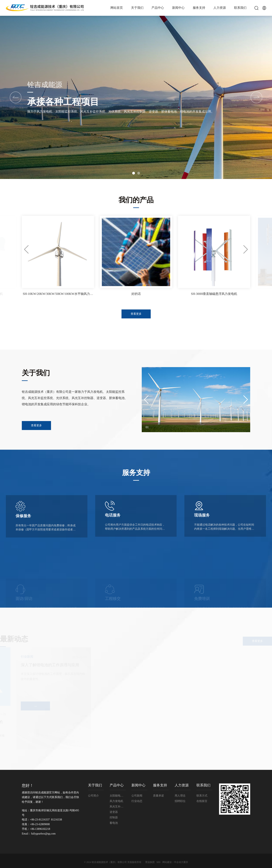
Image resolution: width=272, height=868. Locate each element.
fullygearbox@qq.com (43, 834)
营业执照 (150, 862)
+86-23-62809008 (40, 824)
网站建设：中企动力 (173, 862)
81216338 (56, 820)
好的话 (136, 294)
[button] (256, 97)
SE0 (158, 862)
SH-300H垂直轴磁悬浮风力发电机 (214, 294)
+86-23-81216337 (40, 820)
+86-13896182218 (40, 829)
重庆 (186, 862)
